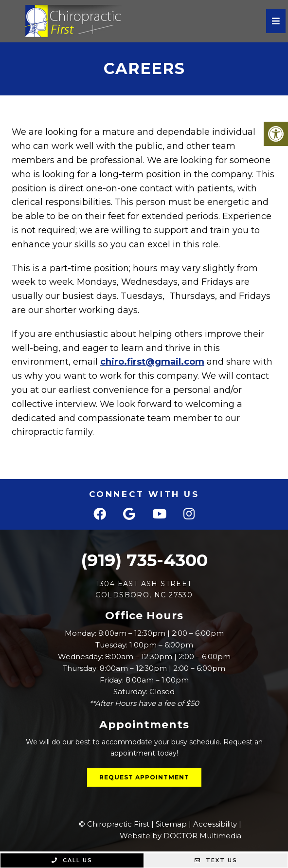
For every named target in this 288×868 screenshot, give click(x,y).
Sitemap (171, 824)
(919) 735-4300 (144, 560)
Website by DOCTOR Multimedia (180, 836)
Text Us (216, 860)
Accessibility (215, 824)
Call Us (72, 860)
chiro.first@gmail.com (152, 362)
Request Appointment (144, 777)
